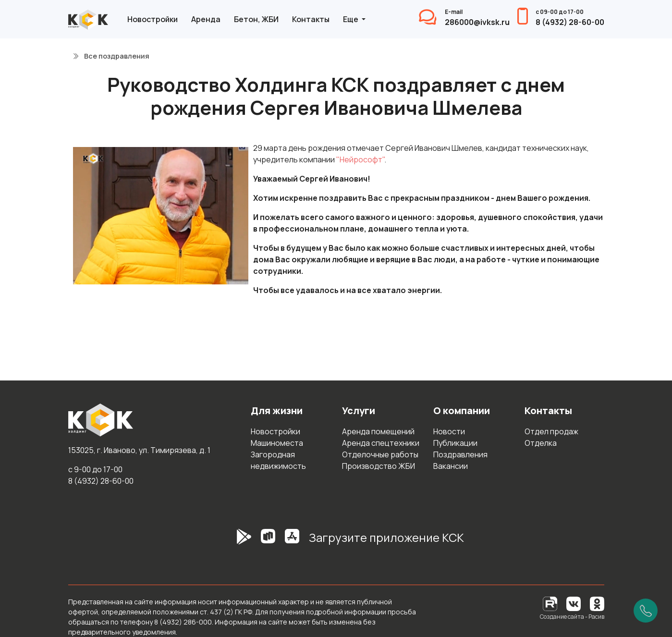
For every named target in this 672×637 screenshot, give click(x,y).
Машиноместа (277, 443)
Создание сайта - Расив (572, 617)
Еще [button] (351, 19)
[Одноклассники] (597, 603)
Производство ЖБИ (379, 466)
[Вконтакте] (574, 603)
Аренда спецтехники (381, 443)
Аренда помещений (378, 431)
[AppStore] (292, 541)
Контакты (311, 19)
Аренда (206, 19)
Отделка (541, 443)
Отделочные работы (380, 454)
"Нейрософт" (360, 159)
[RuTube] (551, 603)
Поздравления (460, 454)
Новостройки (153, 19)
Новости (449, 431)
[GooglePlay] (230, 541)
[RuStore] (268, 541)
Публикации (455, 443)
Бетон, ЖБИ (256, 19)
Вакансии (451, 466)
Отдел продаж (551, 431)
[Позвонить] (646, 611)
